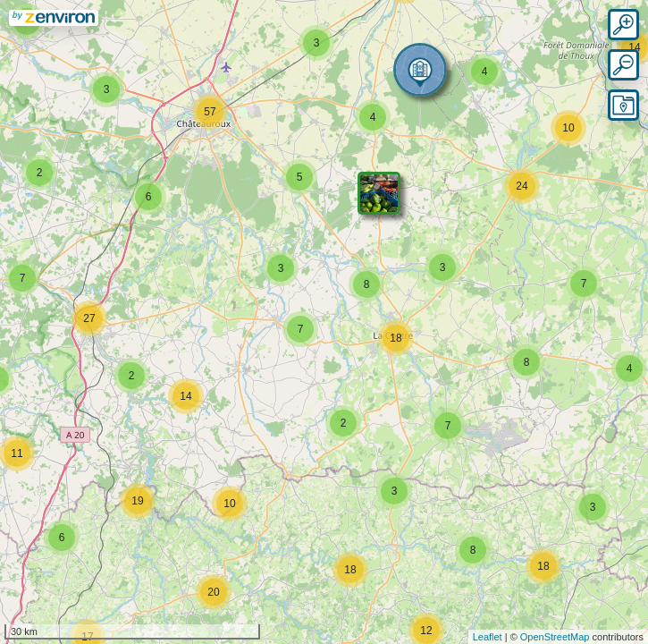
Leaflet (488, 637)
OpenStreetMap (555, 637)
